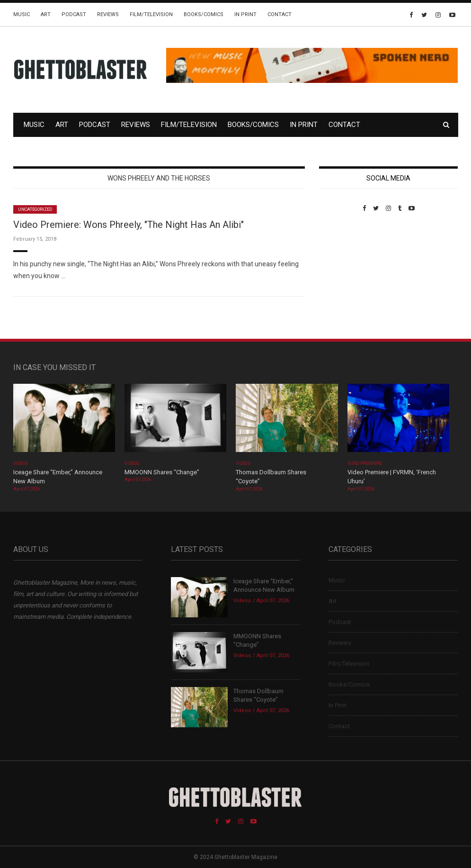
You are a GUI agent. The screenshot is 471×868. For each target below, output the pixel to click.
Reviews (108, 14)
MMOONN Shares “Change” (162, 472)
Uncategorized (35, 209)
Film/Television (151, 14)
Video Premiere (365, 463)
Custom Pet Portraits (347, 277)
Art (46, 14)
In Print (245, 14)
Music (22, 14)
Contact (280, 14)
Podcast (74, 14)
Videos (21, 463)
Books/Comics (204, 14)
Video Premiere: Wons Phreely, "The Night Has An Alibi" (129, 225)
